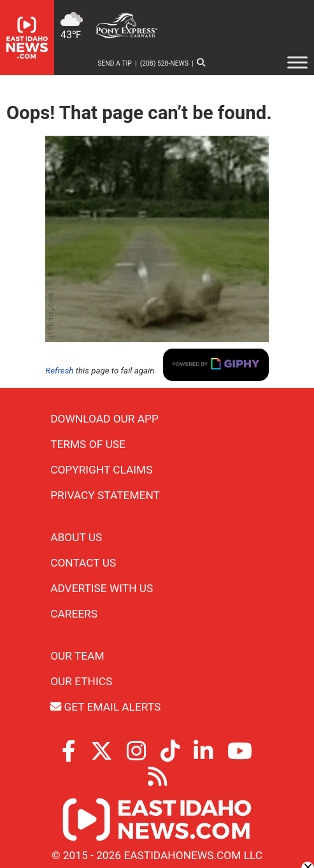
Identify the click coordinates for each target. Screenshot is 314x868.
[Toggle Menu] (297, 62)
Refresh (59, 371)
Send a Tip (115, 63)
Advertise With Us (102, 588)
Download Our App (104, 419)
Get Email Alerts (105, 707)
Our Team (77, 656)
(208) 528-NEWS (164, 63)
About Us (76, 537)
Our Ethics (81, 681)
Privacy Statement (105, 495)
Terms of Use (88, 444)
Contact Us (83, 563)
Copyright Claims (101, 470)
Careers (74, 614)
